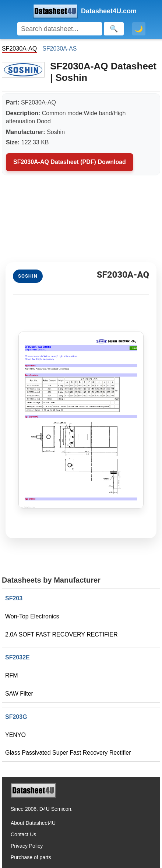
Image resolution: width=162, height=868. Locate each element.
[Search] (60, 29)
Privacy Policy (27, 846)
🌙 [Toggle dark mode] (139, 29)
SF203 (14, 598)
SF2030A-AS (59, 49)
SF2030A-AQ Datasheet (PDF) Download (70, 162)
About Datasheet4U (33, 823)
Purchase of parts (31, 857)
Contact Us (23, 834)
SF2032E (17, 657)
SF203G (16, 717)
